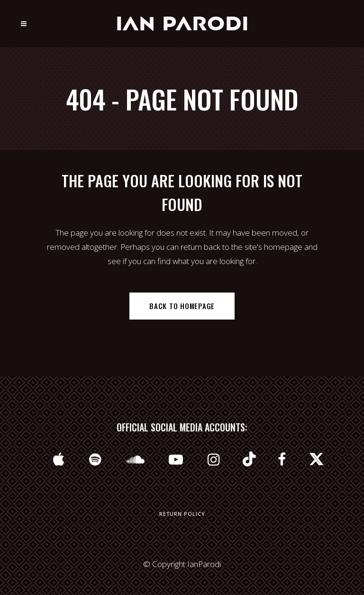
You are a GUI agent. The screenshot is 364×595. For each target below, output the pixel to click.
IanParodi (204, 564)
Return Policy (182, 514)
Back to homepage (182, 306)
